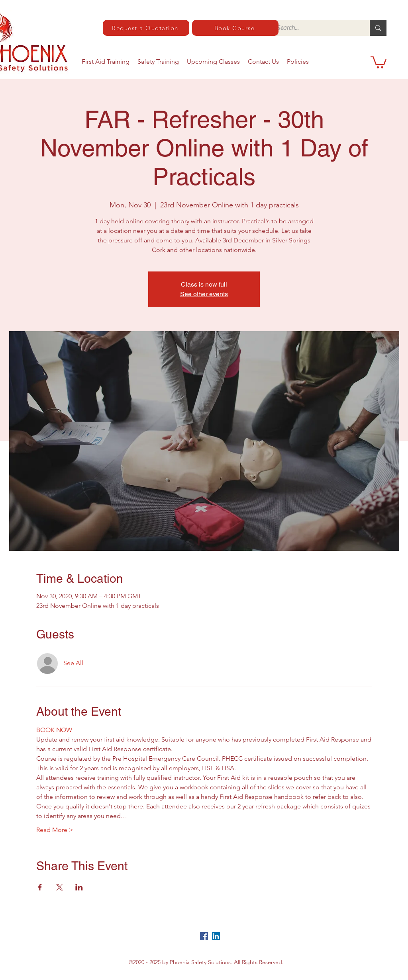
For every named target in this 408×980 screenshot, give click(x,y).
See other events (204, 294)
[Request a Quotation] (146, 28)
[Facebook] (204, 936)
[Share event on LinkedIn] (79, 887)
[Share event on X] (60, 887)
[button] (379, 62)
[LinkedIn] (216, 936)
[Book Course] (235, 28)
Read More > (55, 830)
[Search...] (315, 28)
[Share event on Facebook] (40, 887)
